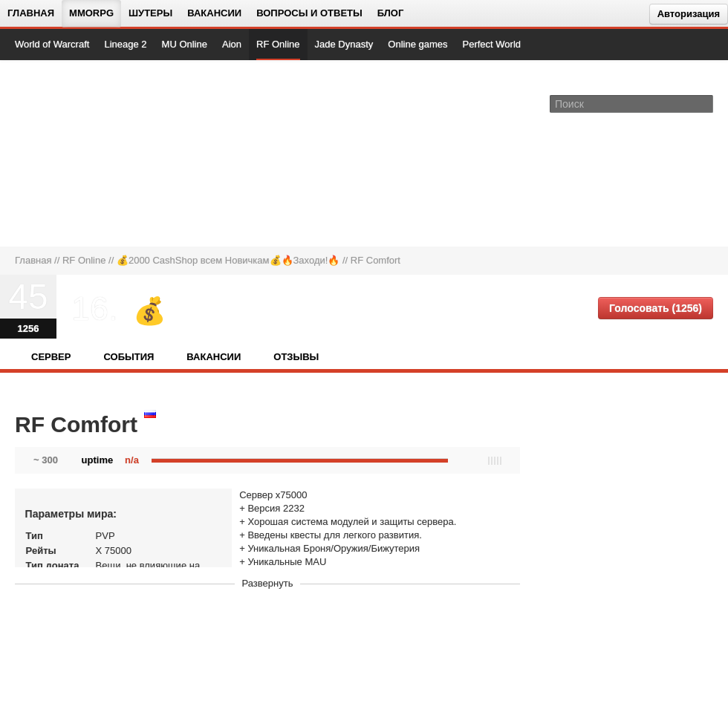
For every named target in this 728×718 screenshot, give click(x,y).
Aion (232, 44)
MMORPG (91, 13)
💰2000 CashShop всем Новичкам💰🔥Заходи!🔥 (228, 260)
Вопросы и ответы (309, 13)
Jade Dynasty (344, 44)
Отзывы (296, 357)
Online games (417, 44)
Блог (391, 13)
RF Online (278, 44)
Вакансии (214, 13)
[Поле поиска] (704, 103)
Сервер (51, 357)
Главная (31, 13)
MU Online (185, 44)
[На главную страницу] (65, 153)
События (129, 357)
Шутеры (150, 13)
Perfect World (492, 44)
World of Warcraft (52, 44)
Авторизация (689, 14)
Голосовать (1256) (656, 308)
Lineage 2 (125, 44)
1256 (29, 329)
